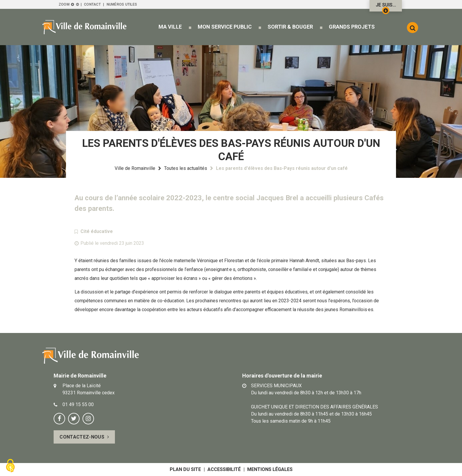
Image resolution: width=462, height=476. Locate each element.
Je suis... (386, 7)
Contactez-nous (82, 437)
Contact (92, 4)
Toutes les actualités (186, 168)
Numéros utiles (122, 4)
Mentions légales (270, 469)
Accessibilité (224, 469)
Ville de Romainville (135, 168)
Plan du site (185, 469)
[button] (170, 27)
